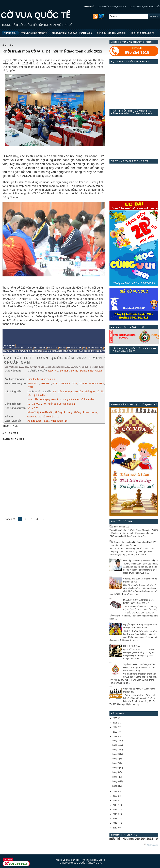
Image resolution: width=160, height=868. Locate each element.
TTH (31, 387)
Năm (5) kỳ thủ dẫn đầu (40, 412)
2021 (115, 791)
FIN (60, 348)
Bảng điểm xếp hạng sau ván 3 (44, 399)
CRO (36, 348)
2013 (115, 828)
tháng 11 (116, 745)
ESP (53, 348)
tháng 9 (115, 754)
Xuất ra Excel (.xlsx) (38, 421)
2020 (115, 796)
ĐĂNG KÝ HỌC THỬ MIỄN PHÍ (111, 33)
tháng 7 (115, 763)
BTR (55, 383)
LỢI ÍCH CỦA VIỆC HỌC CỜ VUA (112, 7)
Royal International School (93, 860)
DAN (68, 383)
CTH (61, 383)
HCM (88, 383)
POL (101, 348)
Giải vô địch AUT (53, 351)
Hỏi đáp (79, 351)
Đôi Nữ (75, 371)
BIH (19, 348)
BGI (43, 383)
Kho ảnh (68, 351)
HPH (102, 383)
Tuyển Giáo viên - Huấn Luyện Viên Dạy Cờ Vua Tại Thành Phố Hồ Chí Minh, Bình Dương (139, 667)
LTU (93, 348)
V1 (29, 404)
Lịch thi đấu (39, 395)
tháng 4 (115, 777)
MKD (89, 348)
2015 (115, 819)
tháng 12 (116, 740)
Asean (98, 371)
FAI (57, 348)
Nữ (57, 371)
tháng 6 (115, 768)
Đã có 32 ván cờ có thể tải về (43, 417)
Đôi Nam (64, 371)
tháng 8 (115, 759)
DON (75, 383)
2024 (115, 727)
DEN (44, 348)
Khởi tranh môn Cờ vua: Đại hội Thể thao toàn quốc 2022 (52, 51)
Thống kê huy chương (86, 412)
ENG (49, 348)
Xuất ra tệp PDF (60, 421)
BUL (23, 348)
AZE (15, 348)
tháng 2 (115, 786)
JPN (84, 348)
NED (97, 348)
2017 (115, 810)
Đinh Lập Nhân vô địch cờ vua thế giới (140, 560)
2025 (115, 723)
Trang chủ (9, 351)
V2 (33, 404)
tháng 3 (115, 781)
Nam (51, 371)
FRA (64, 348)
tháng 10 (116, 750)
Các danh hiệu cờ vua (119, 527)
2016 (115, 814)
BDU (37, 383)
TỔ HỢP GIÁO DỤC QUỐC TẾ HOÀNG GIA (80, 863)
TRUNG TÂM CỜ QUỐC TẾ (34, 33)
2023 (115, 732)
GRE (73, 348)
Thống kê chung (64, 412)
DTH (81, 383)
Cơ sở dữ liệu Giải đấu (29, 351)
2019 (115, 801)
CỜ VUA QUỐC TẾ (36, 15)
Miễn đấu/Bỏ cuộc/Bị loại (62, 404)
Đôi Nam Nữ (87, 371)
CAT (27, 348)
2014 (115, 823)
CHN (31, 348)
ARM (11, 348)
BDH (30, 383)
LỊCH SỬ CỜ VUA (131, 646)
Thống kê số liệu (94, 392)
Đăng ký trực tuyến (95, 351)
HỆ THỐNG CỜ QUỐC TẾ (142, 33)
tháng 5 (115, 772)
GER (69, 348)
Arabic (5, 348)
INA (77, 348)
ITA (81, 348)
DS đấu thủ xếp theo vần (68, 392)
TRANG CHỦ (89, 7)
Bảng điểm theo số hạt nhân (78, 399)
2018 (115, 805)
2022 (115, 736)
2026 (115, 718)
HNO (95, 383)
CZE (40, 348)
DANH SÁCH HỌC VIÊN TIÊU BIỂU (145, 7)
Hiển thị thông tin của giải (41, 379)
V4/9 (43, 404)
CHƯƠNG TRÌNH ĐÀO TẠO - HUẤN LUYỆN (72, 33)
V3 (38, 404)
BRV (49, 383)
